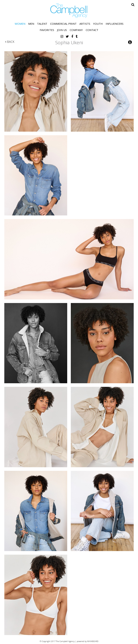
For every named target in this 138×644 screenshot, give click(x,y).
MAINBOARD (93, 641)
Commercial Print (63, 24)
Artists (85, 24)
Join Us (62, 30)
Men (31, 24)
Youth (98, 24)
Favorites (47, 30)
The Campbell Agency (69, 11)
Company (76, 30)
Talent (42, 24)
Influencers (115, 24)
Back (10, 42)
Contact (92, 30)
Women (20, 24)
